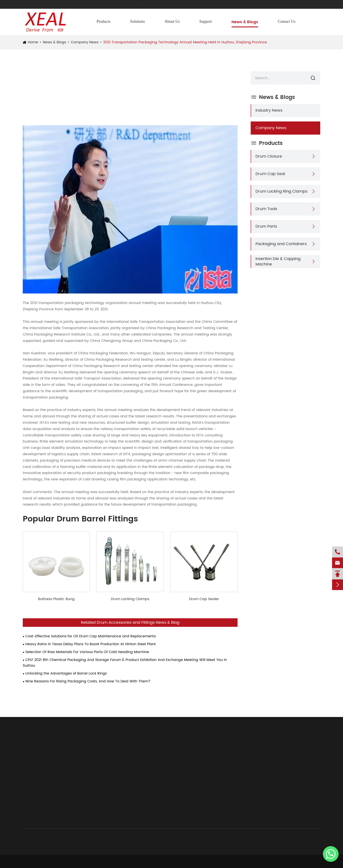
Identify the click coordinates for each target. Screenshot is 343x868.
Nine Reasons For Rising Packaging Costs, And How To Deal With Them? (88, 681)
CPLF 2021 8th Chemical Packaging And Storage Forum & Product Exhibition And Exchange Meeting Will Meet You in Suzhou (125, 663)
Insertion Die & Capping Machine (278, 262)
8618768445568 (39, 4)
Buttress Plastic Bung (56, 599)
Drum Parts (266, 226)
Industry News (269, 110)
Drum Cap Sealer (204, 599)
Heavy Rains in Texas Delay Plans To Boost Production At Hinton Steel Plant (91, 644)
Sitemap (283, 861)
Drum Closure (269, 156)
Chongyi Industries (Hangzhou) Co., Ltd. (77, 861)
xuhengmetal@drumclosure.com (101, 4)
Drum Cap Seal (270, 174)
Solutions (137, 21)
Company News (85, 42)
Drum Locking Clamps (130, 599)
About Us (172, 21)
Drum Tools (266, 209)
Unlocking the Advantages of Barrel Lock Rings (66, 673)
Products (104, 21)
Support (206, 21)
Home (33, 42)
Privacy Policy (309, 861)
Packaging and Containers (281, 244)
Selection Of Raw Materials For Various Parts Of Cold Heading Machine (87, 652)
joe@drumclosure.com (160, 4)
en (313, 4)
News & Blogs (245, 22)
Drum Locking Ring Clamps (281, 191)
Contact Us (287, 21)
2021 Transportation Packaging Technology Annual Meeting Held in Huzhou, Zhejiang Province (185, 42)
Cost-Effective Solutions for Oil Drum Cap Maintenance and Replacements (91, 636)
